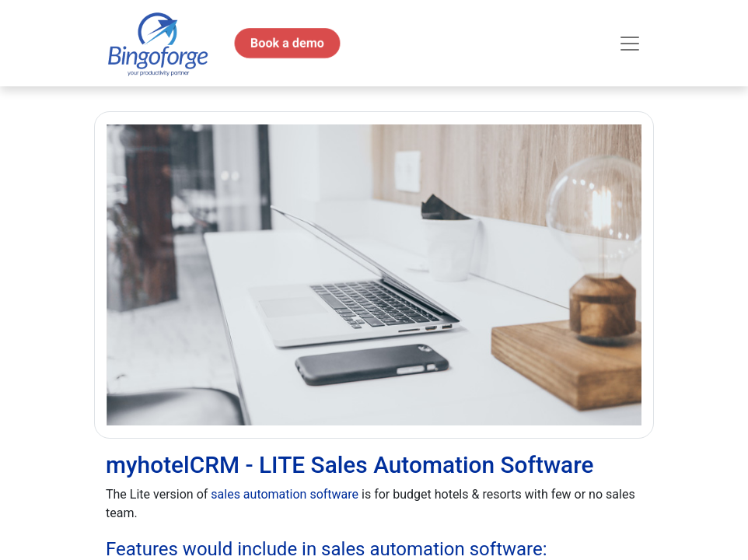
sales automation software (285, 494)
